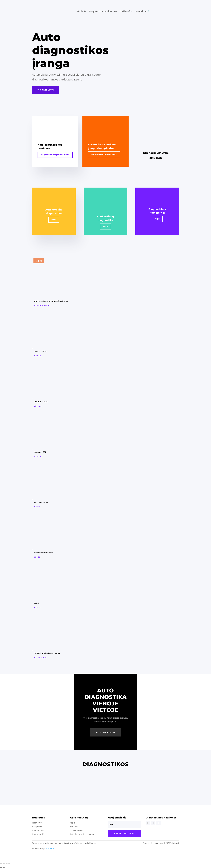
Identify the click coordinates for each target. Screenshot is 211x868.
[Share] (4, 864)
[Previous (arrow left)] (1, 867)
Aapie (73, 823)
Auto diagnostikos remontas (83, 834)
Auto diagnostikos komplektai (104, 154)
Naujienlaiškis (76, 830)
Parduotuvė (37, 823)
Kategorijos (37, 827)
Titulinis (81, 11)
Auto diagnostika (105, 732)
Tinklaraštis (126, 11)
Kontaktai (141, 11)
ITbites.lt (50, 849)
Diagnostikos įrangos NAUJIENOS (55, 155)
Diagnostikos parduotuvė (103, 11)
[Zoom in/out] (9, 864)
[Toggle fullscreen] (7, 864)
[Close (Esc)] (1, 864)
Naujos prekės (39, 834)
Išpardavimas (38, 830)
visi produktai (46, 90)
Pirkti (54, 220)
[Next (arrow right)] (4, 867)
